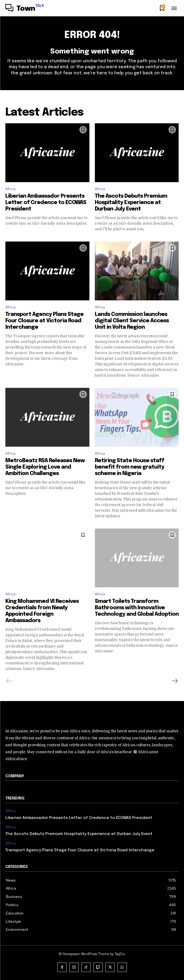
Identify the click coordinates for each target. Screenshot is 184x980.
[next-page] (174, 681)
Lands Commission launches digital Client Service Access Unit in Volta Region (132, 321)
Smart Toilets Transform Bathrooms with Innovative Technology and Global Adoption (137, 608)
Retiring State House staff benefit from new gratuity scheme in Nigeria (130, 467)
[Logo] (25, 9)
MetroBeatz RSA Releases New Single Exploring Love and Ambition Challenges (45, 467)
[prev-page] (9, 681)
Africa (10, 189)
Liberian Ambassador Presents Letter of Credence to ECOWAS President (46, 203)
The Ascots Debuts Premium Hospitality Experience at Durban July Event (131, 203)
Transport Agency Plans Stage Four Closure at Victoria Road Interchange (44, 321)
